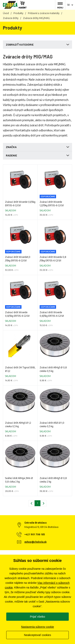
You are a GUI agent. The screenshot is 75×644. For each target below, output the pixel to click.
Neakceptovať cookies (37, 635)
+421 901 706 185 (35, 534)
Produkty (18, 13)
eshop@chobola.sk (35, 542)
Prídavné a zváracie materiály (44, 13)
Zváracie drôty (11, 18)
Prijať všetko (37, 617)
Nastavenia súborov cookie (37, 627)
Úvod (6, 13)
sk (68, 5)
